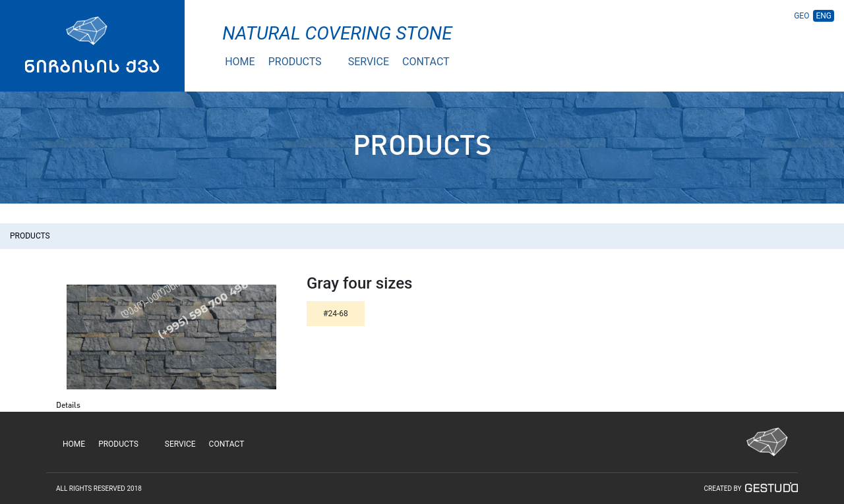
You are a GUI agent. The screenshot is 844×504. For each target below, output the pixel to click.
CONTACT (426, 62)
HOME (240, 62)
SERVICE (369, 62)
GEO (801, 16)
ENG (824, 16)
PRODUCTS (295, 62)
